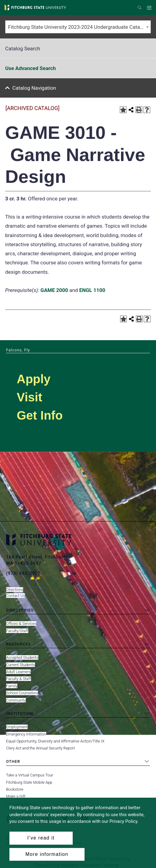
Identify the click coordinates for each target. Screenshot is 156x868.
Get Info (40, 415)
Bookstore (15, 789)
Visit (29, 397)
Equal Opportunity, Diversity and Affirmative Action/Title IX (55, 741)
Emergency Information (26, 734)
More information (47, 854)
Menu (150, 8)
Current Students (21, 665)
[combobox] (78, 27)
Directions (15, 590)
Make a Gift (16, 796)
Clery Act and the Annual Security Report (40, 748)
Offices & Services (21, 623)
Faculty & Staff (19, 679)
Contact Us (16, 596)
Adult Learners (18, 672)
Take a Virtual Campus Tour (30, 775)
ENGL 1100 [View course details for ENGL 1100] (92, 290)
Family (12, 686)
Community (16, 700)
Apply (34, 379)
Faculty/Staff (17, 631)
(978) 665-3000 (23, 573)
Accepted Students (22, 657)
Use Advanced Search (30, 68)
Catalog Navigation (34, 88)
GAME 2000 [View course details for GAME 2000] (54, 290)
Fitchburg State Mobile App (29, 782)
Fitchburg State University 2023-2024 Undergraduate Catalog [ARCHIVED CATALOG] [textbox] (80, 27)
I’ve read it (41, 838)
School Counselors (22, 693)
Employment (17, 727)
